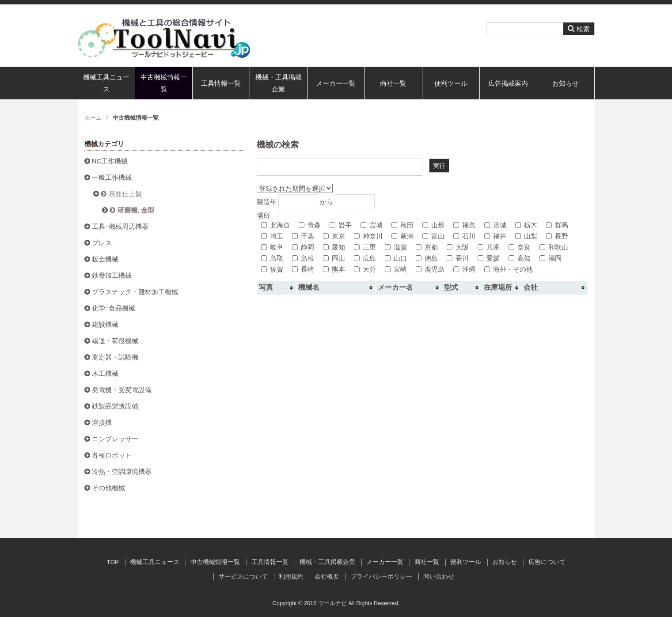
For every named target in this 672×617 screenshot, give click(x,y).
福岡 (551, 258)
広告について (547, 562)
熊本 (334, 269)
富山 (433, 236)
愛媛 (489, 258)
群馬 (557, 225)
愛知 (334, 247)
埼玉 (272, 236)
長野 (557, 236)
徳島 (427, 258)
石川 (464, 236)
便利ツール (451, 83)
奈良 (520, 247)
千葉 (303, 236)
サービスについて (243, 577)
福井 (495, 236)
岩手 (341, 225)
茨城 (495, 225)
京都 (427, 247)
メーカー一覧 (336, 83)
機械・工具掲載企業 (279, 83)
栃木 (526, 225)
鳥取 (272, 258)
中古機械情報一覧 (164, 83)
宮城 (372, 225)
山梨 (526, 236)
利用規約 (291, 577)
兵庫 (489, 247)
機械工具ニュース (106, 83)
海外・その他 (509, 269)
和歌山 (554, 247)
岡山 (334, 258)
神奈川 (368, 236)
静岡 (303, 247)
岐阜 (272, 247)
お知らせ (566, 83)
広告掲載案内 (508, 83)
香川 (458, 258)
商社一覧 (393, 83)
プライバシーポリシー (381, 577)
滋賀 (396, 247)
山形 (433, 225)
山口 (396, 258)
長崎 (303, 269)
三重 (365, 247)
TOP (113, 562)
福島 (464, 225)
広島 (365, 258)
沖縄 (464, 269)
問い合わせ (439, 577)
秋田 (402, 225)
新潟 (402, 236)
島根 (303, 258)
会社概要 (327, 577)
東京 (334, 236)
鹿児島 (430, 269)
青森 (310, 225)
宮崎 (396, 269)
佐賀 (272, 269)
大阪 (458, 247)
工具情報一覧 (221, 83)
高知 (520, 258)
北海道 (275, 225)
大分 (365, 269)
